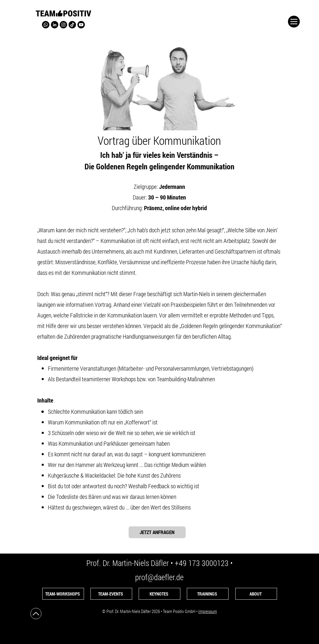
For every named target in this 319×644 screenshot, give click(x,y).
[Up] (36, 614)
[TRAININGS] (208, 594)
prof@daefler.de (159, 577)
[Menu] (294, 22)
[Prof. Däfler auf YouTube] (81, 25)
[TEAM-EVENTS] (111, 594)
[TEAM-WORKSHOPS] (63, 594)
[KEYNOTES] (159, 594)
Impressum (208, 611)
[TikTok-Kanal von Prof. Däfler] (72, 25)
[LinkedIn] (55, 25)
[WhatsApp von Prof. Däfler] (46, 25)
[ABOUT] (256, 594)
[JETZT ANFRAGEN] (157, 532)
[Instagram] (63, 25)
